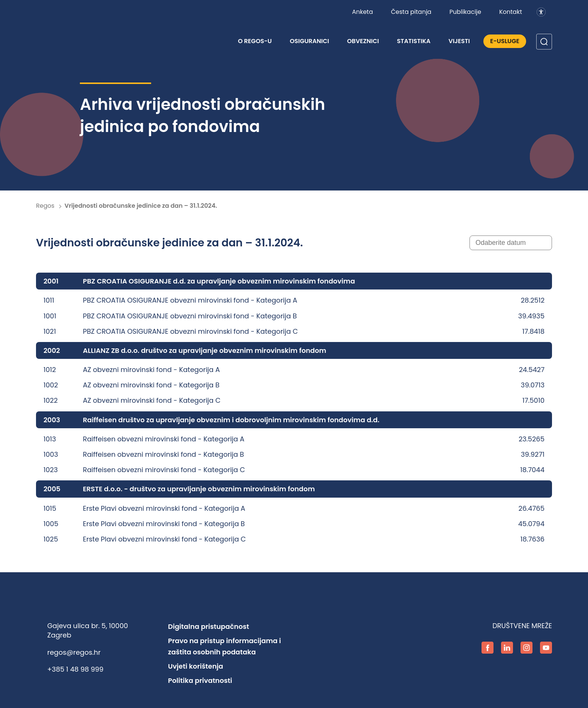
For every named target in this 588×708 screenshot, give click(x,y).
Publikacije (465, 12)
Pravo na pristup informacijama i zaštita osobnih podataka (224, 646)
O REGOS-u (255, 41)
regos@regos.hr (74, 652)
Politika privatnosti (200, 680)
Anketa (363, 12)
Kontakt (511, 12)
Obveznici (363, 41)
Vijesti (459, 41)
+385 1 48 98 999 (75, 669)
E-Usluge (505, 41)
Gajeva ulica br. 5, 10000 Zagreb (88, 630)
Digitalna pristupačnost (208, 626)
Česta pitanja (411, 12)
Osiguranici (310, 41)
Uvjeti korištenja (196, 666)
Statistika (414, 41)
